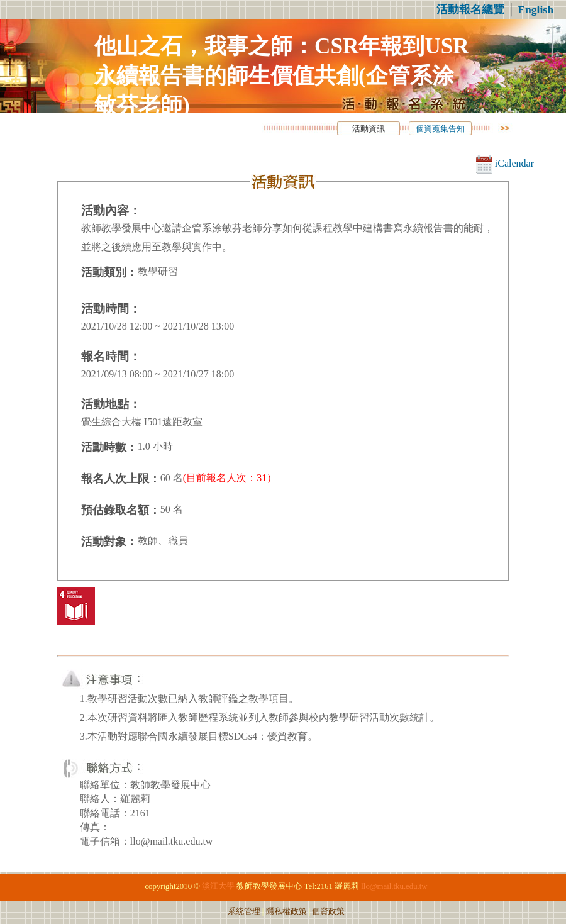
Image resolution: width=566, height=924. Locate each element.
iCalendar (505, 163)
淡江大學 (218, 886)
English (535, 9)
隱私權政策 (286, 911)
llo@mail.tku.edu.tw (394, 886)
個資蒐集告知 (440, 129)
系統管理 (244, 911)
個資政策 (328, 911)
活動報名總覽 (470, 9)
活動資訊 (369, 129)
